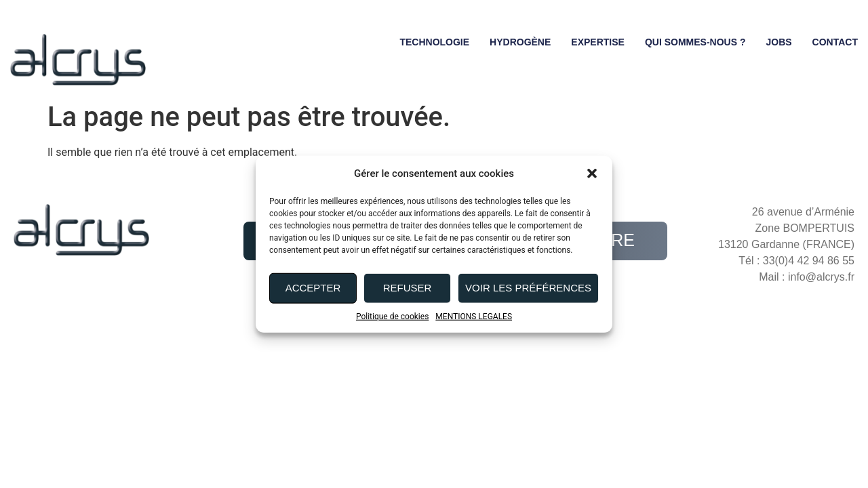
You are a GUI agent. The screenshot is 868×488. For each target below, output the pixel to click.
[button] (592, 174)
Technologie (434, 42)
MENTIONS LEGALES (474, 316)
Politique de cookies (392, 316)
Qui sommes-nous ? (695, 42)
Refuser (408, 288)
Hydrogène (520, 42)
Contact (835, 42)
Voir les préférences (528, 288)
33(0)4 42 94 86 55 (809, 261)
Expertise (598, 42)
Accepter (313, 288)
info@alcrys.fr (821, 277)
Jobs (778, 42)
